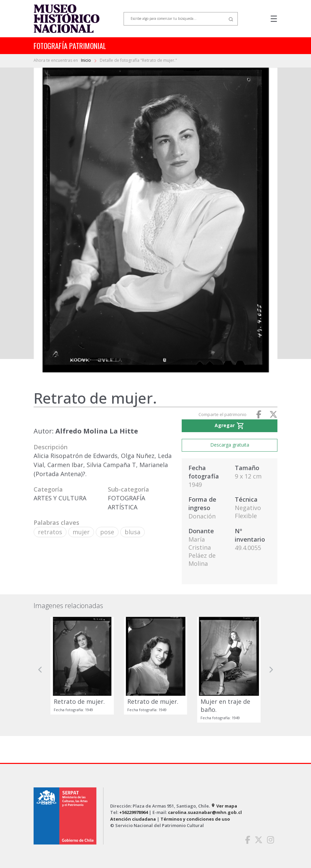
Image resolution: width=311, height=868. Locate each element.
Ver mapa (224, 806)
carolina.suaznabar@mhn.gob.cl (205, 812)
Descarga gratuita (230, 445)
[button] (40, 670)
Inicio (86, 60)
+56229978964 (134, 812)
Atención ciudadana (133, 819)
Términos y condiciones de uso (195, 819)
